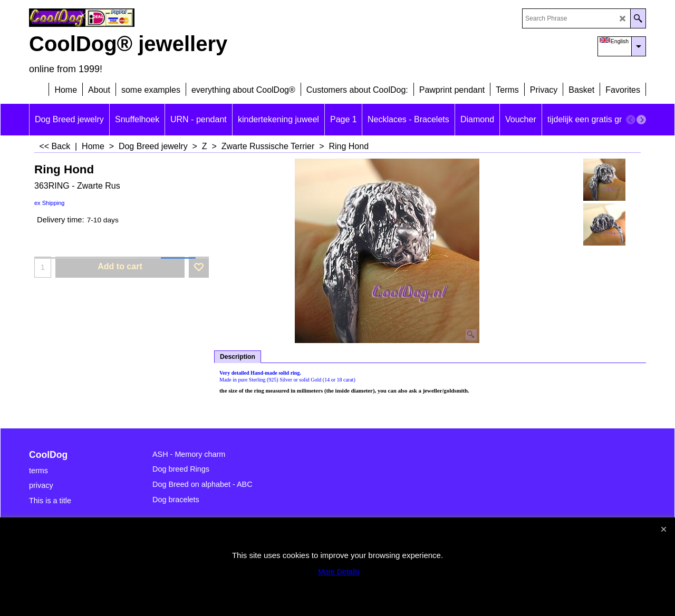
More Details (339, 572)
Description (238, 357)
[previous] (631, 120)
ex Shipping (50, 203)
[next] (641, 120)
